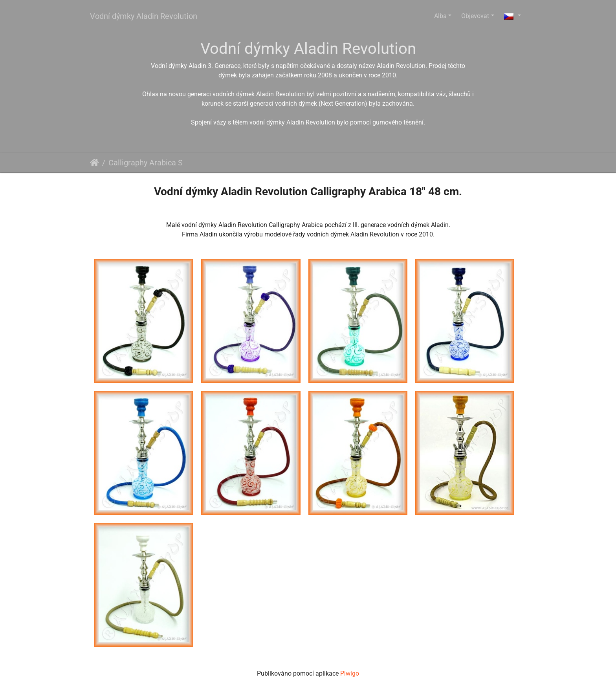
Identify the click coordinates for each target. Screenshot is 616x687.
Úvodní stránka (94, 163)
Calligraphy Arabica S (146, 163)
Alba (440, 16)
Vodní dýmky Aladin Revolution (144, 16)
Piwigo (350, 673)
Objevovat (475, 16)
